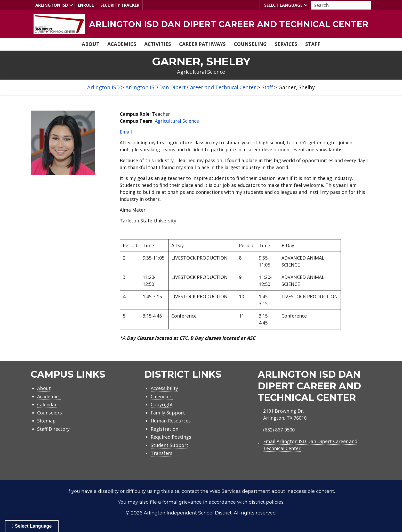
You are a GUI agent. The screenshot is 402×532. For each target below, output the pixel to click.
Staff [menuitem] (313, 44)
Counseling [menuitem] (250, 44)
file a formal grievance (176, 502)
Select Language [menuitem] (283, 5)
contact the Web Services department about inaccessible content (258, 491)
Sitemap (46, 421)
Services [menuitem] (286, 44)
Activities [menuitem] (158, 44)
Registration (164, 429)
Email (126, 132)
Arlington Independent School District (188, 513)
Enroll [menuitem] (86, 5)
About (44, 388)
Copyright (162, 404)
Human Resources (171, 421)
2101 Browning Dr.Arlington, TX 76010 (285, 414)
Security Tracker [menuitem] (120, 5)
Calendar (47, 404)
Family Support (168, 413)
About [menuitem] (91, 44)
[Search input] (340, 5)
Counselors (50, 413)
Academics (49, 396)
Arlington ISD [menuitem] (51, 5)
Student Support (170, 445)
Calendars (162, 396)
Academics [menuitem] (122, 44)
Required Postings (171, 437)
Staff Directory (53, 429)
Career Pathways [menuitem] (202, 44)
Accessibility (164, 388)
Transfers (162, 453)
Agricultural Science (177, 121)
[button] (71, 5)
